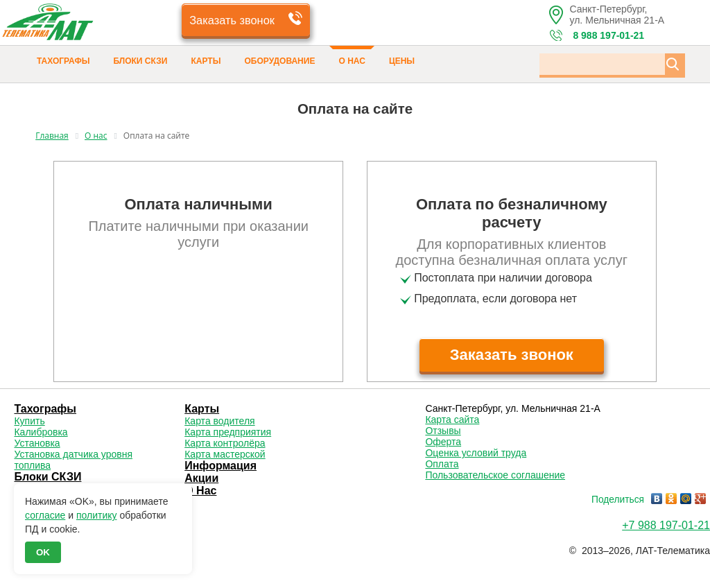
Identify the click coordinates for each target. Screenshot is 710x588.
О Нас (352, 61)
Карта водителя (219, 421)
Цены (402, 61)
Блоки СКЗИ (140, 61)
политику (97, 515)
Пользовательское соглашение (495, 475)
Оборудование (280, 61)
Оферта (443, 442)
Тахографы (63, 61)
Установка (37, 443)
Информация (220, 466)
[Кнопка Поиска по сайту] (673, 64)
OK (43, 552)
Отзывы (443, 431)
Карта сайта (452, 420)
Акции (201, 478)
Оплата (442, 464)
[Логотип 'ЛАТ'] (73, 24)
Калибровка (41, 432)
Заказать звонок (232, 19)
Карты (206, 61)
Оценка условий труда (476, 453)
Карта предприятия (228, 432)
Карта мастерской (225, 454)
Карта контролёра (225, 443)
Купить (29, 421)
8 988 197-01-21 (608, 35)
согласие (45, 515)
